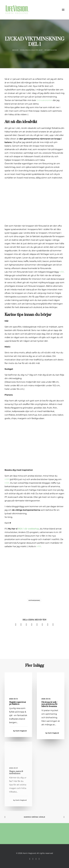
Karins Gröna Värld (35, 817)
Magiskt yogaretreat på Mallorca (18, 703)
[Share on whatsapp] (42, 625)
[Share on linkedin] (37, 625)
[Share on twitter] (21, 625)
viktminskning (34, 600)
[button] (63, 10)
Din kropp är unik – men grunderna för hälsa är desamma (50, 704)
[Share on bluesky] (48, 625)
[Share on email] (53, 625)
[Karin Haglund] (17, 10)
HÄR (62, 272)
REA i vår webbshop (29, 529)
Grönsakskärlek (44, 100)
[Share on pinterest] (32, 625)
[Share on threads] (26, 625)
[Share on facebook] (16, 625)
